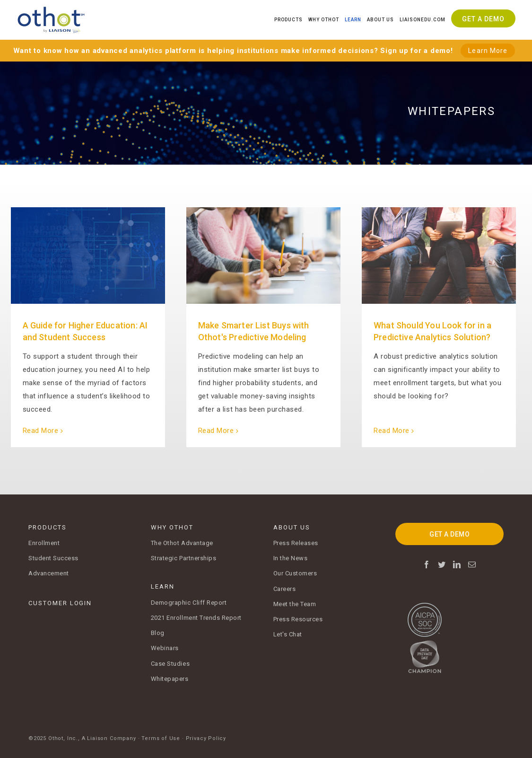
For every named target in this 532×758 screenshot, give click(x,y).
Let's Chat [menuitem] (288, 634)
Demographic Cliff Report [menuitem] (189, 603)
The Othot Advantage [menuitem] (182, 543)
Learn (353, 20)
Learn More (488, 51)
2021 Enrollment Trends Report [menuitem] (196, 618)
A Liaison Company (109, 738)
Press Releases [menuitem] (296, 543)
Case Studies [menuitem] (170, 664)
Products (288, 20)
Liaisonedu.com (423, 20)
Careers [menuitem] (285, 589)
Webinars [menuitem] (165, 648)
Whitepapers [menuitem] (170, 679)
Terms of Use (161, 738)
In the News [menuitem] (291, 558)
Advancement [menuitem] (49, 573)
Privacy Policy (206, 738)
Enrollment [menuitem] (44, 543)
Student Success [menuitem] (53, 558)
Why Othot (324, 20)
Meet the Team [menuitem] (295, 604)
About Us (380, 20)
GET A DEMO (449, 534)
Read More (41, 431)
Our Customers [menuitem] (295, 573)
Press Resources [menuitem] (298, 619)
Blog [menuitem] (158, 633)
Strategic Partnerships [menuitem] (184, 558)
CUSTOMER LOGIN (60, 603)
